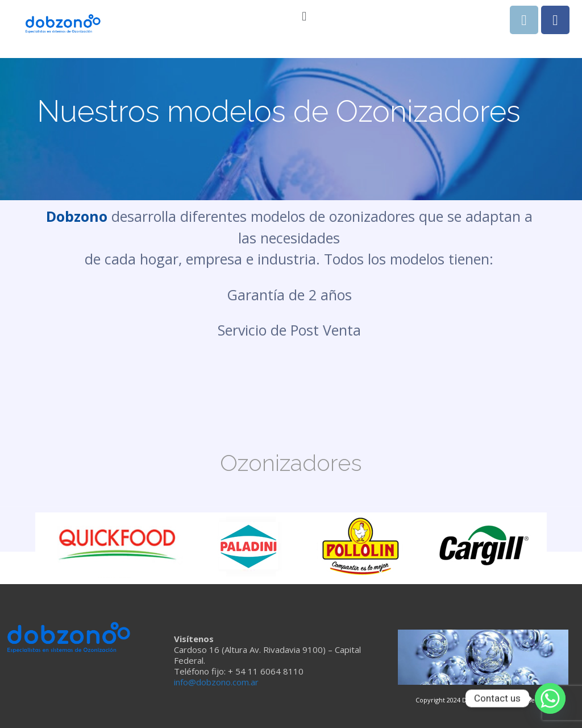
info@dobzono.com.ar (216, 682)
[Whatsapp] (550, 698)
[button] (304, 16)
